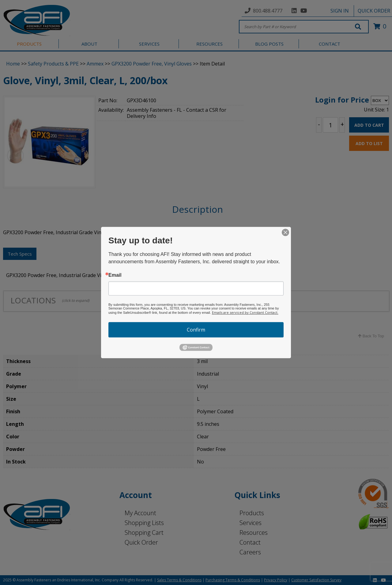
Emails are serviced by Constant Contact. (245, 312)
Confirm (196, 330)
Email (115, 275)
